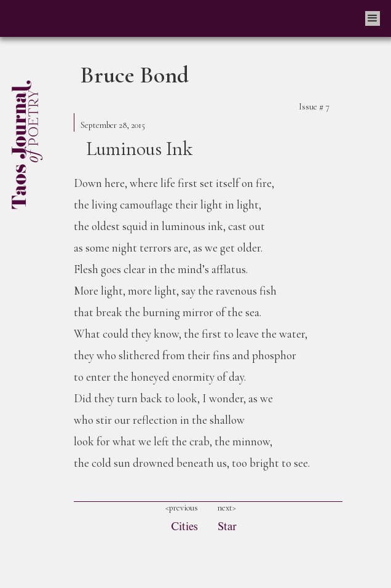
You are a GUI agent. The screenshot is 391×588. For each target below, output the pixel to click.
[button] (373, 18)
